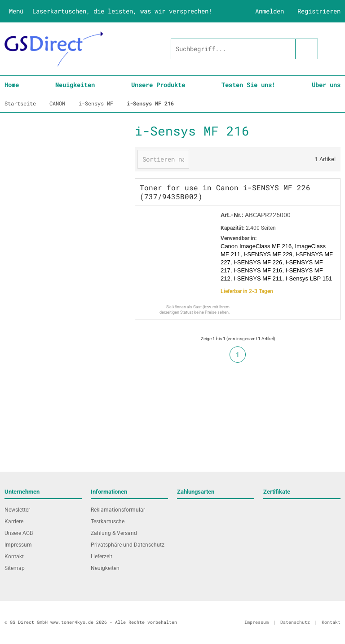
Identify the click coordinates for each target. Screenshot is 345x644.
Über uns (326, 85)
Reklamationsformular (118, 510)
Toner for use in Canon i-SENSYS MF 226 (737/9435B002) (225, 192)
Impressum (18, 545)
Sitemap (15, 568)
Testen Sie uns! (248, 85)
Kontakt (14, 556)
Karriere (14, 521)
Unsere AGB (19, 533)
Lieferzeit (102, 556)
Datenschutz (295, 622)
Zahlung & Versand (114, 533)
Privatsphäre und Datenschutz (128, 545)
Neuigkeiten (75, 85)
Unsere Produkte (158, 85)
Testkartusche (108, 521)
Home (12, 85)
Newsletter (17, 510)
